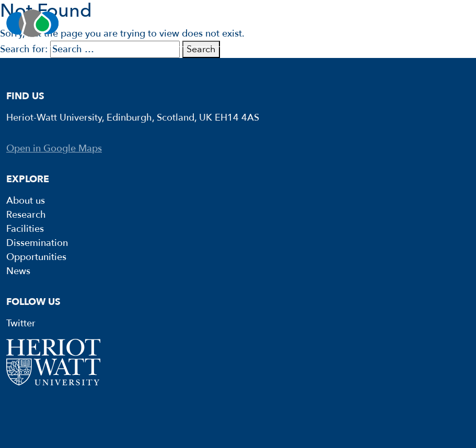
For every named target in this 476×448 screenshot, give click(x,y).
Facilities (25, 229)
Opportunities (36, 257)
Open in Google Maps (54, 149)
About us (26, 201)
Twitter (21, 323)
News (18, 271)
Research (26, 215)
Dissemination (37, 243)
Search (201, 49)
